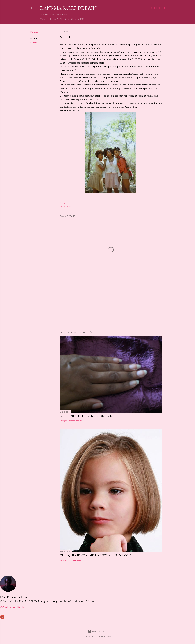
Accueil (44, 19)
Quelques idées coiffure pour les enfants (96, 555)
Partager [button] (34, 32)
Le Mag (34, 43)
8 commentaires (75, 421)
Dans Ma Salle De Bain (68, 8)
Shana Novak (106, 636)
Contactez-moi (76, 19)
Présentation (58, 19)
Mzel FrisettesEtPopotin (15, 597)
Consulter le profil (12, 607)
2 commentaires (75, 560)
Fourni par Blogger (98, 631)
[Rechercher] (158, 8)
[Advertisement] (111, 306)
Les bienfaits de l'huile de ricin (87, 416)
